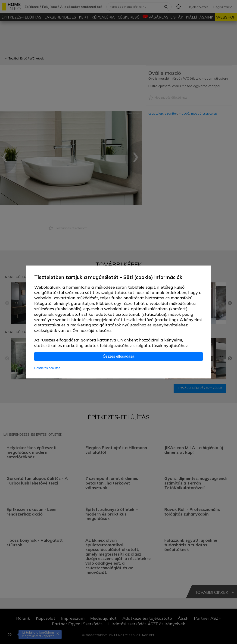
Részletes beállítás (47, 368)
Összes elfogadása (118, 356)
